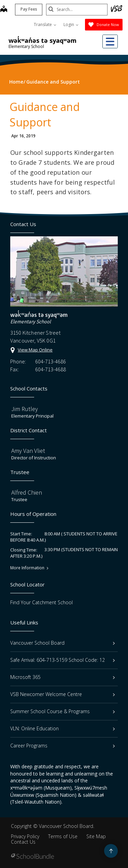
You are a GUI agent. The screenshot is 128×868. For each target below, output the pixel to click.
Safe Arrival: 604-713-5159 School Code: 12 (62, 660)
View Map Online (35, 350)
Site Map (96, 836)
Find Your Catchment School (41, 602)
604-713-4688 (51, 369)
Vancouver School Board (62, 643)
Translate (45, 24)
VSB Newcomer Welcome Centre (62, 694)
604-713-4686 (51, 361)
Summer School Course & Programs (62, 711)
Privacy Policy (25, 836)
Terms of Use (63, 836)
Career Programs (62, 746)
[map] (4, 10)
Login (71, 24)
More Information (27, 568)
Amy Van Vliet (28, 451)
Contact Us (23, 842)
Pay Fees (29, 9)
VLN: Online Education (62, 728)
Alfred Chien (27, 492)
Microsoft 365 (62, 677)
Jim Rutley (25, 409)
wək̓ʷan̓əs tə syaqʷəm (42, 40)
